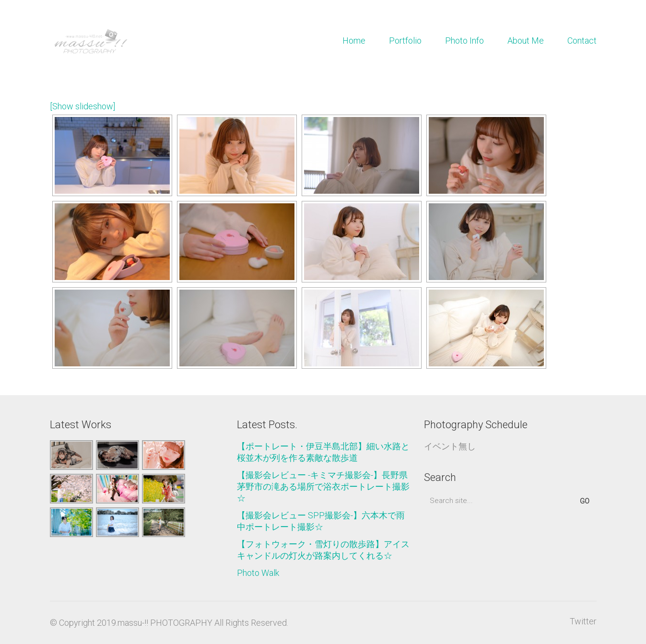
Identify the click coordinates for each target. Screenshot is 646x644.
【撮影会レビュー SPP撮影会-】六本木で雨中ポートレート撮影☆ (321, 521)
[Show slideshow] (82, 106)
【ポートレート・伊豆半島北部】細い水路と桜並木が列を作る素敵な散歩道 (323, 452)
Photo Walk (258, 573)
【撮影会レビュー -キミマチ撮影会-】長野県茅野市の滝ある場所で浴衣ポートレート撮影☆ (323, 486)
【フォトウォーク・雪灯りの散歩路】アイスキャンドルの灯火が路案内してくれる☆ (323, 550)
